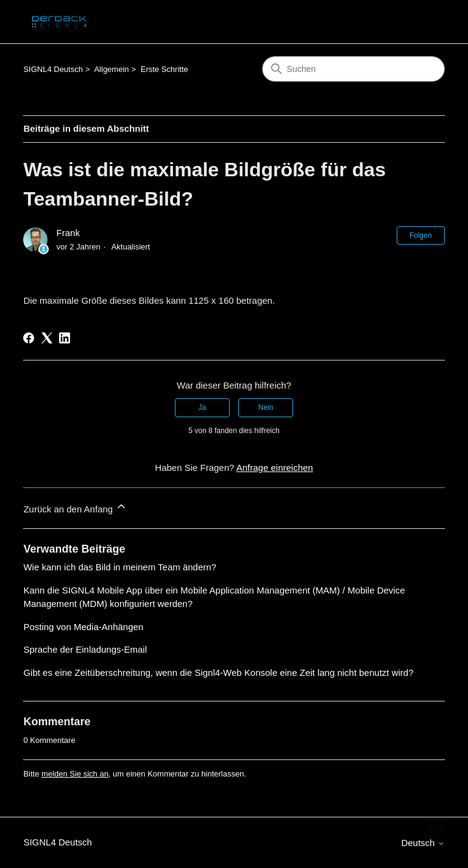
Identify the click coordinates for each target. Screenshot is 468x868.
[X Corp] (47, 338)
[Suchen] (353, 69)
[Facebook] (29, 338)
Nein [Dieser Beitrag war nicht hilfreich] (266, 407)
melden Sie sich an (75, 774)
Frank (68, 233)
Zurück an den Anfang (75, 507)
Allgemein (111, 69)
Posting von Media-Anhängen (83, 627)
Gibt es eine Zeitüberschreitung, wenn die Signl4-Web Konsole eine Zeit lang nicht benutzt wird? (218, 673)
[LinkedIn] (65, 338)
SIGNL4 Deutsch (53, 69)
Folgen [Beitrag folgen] (421, 235)
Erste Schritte (165, 69)
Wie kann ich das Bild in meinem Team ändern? (120, 567)
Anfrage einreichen (275, 468)
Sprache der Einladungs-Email (85, 649)
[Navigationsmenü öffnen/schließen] (423, 22)
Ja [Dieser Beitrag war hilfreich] (203, 407)
